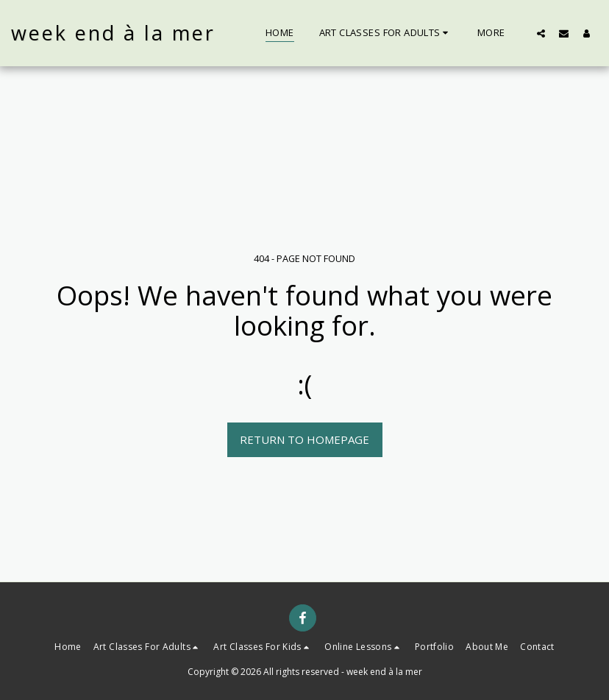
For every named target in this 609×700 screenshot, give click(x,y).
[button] (386, 33)
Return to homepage (304, 439)
